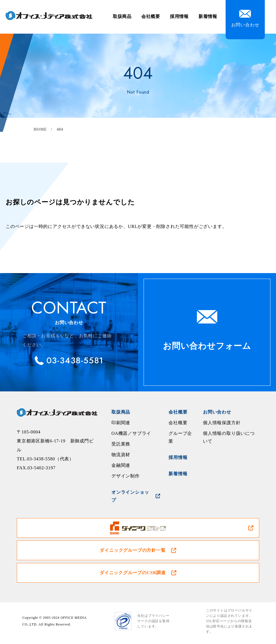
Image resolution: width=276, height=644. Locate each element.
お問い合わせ (217, 412)
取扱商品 (122, 16)
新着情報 (208, 16)
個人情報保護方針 (222, 423)
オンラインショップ (130, 496)
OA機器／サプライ (131, 433)
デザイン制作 (126, 476)
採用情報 (179, 16)
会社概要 (151, 16)
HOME (40, 129)
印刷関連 (121, 423)
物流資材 (121, 455)
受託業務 (121, 444)
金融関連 (121, 465)
